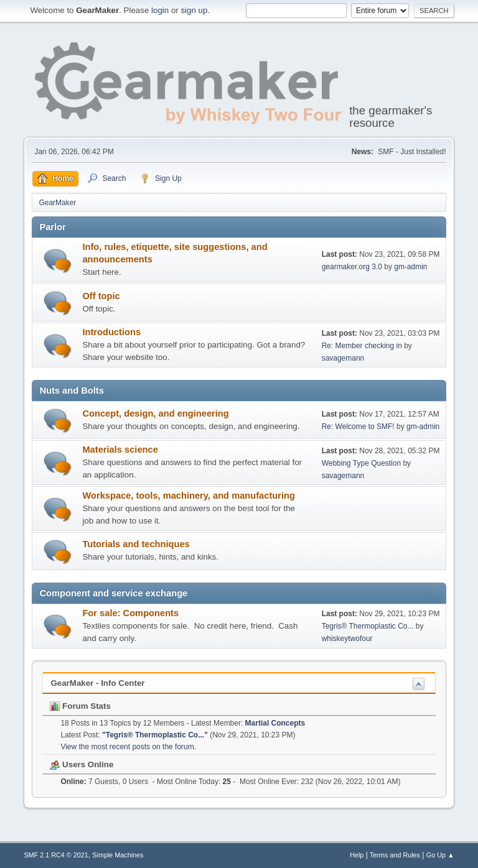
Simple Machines (118, 855)
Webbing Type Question (361, 463)
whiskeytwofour (347, 639)
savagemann (343, 358)
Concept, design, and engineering (155, 413)
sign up (194, 10)
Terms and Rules (395, 855)
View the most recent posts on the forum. (128, 747)
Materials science (120, 450)
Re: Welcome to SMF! (358, 427)
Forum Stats (80, 706)
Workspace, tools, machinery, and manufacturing (189, 496)
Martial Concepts (275, 723)
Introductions (111, 332)
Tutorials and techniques (136, 544)
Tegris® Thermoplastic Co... (368, 626)
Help (357, 855)
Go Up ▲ (440, 855)
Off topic (101, 296)
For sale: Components (130, 613)
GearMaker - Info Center (97, 683)
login (160, 10)
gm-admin (410, 267)
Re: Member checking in (362, 346)
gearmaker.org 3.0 (352, 267)
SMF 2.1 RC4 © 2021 (56, 855)
